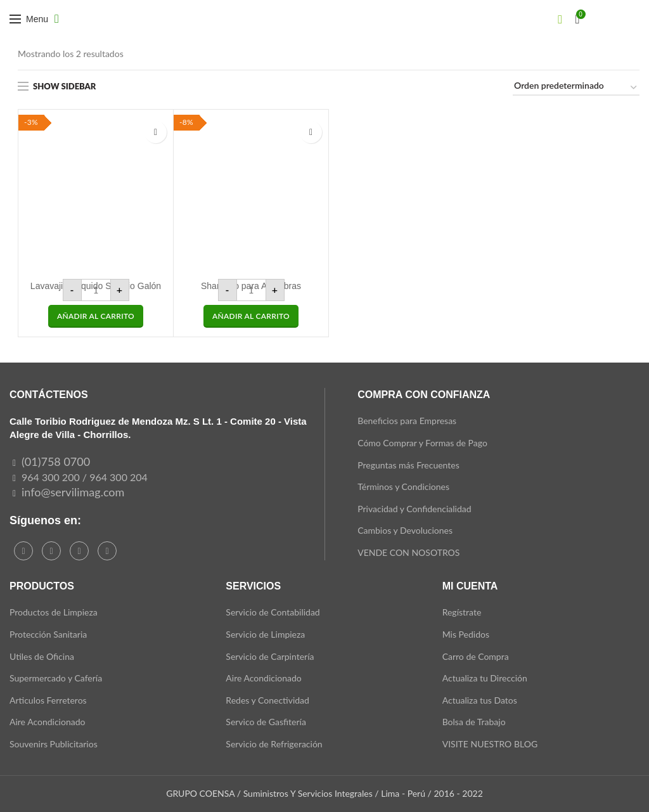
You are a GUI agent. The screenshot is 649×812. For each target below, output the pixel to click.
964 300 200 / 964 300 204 (85, 477)
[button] (96, 316)
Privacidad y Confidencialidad (414, 509)
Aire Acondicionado (47, 722)
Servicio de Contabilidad (273, 612)
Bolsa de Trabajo (474, 722)
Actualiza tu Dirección (485, 678)
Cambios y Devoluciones (405, 530)
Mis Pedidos (466, 634)
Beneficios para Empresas (407, 421)
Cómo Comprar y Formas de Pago (422, 443)
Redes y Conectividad (267, 700)
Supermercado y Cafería (56, 678)
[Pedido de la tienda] (576, 88)
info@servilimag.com (73, 492)
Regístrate (462, 612)
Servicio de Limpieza (265, 634)
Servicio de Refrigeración (274, 744)
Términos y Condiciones (403, 487)
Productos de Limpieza (54, 612)
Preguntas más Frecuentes (408, 465)
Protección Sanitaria (48, 634)
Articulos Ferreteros (48, 700)
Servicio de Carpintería (270, 656)
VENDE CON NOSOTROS (408, 552)
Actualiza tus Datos (480, 700)
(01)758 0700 (56, 461)
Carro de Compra (476, 656)
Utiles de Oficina (42, 656)
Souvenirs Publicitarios (54, 744)
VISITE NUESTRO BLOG (490, 744)
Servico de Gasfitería (266, 722)
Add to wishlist (156, 132)
